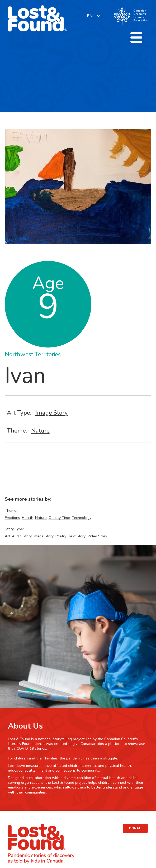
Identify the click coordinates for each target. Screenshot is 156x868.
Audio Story (22, 536)
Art (7, 536)
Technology (82, 518)
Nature (40, 431)
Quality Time (59, 518)
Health (28, 518)
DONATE (136, 828)
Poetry (61, 536)
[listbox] (94, 16)
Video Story (97, 536)
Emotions (12, 518)
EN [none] (90, 16)
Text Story (77, 536)
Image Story (52, 413)
